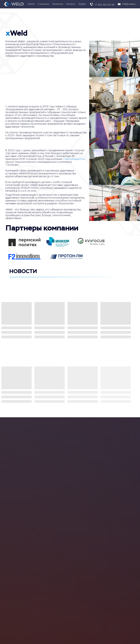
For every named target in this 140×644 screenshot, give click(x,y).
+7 (96, 5)
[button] (126, 4)
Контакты (71, 4)
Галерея (82, 4)
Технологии (58, 4)
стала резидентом (74, 159)
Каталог (31, 4)
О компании (44, 4)
